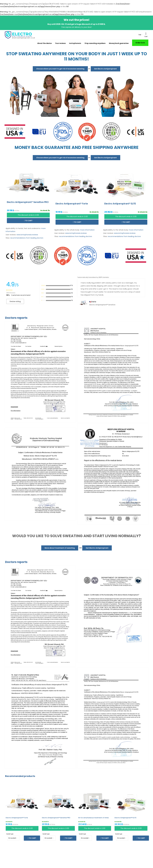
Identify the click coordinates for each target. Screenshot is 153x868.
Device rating (15, 301)
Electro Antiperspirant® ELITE (125, 818)
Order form (140, 43)
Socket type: (10, 834)
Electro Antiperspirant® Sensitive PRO (56, 818)
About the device (44, 43)
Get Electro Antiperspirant (105, 69)
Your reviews (60, 43)
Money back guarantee (119, 43)
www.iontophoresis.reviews (27, 235)
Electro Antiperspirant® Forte (17, 818)
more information (87, 230)
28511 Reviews (11, 293)
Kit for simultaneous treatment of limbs (94, 818)
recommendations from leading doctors (27, 238)
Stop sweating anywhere (95, 43)
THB (140, 35)
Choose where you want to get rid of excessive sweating (60, 69)
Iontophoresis (75, 43)
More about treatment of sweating (60, 548)
